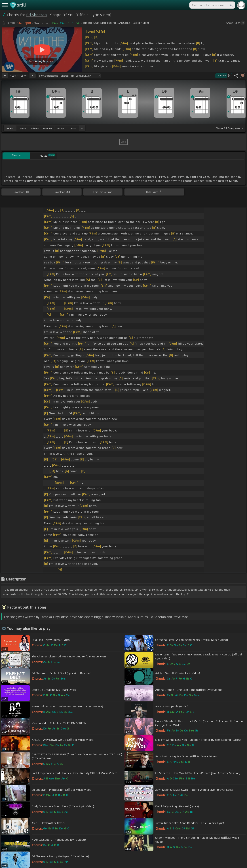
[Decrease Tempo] (5, 76)
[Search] (231, 5)
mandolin (48, 128)
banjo (61, 128)
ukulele (35, 128)
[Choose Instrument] (82, 128)
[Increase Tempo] (33, 76)
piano (23, 128)
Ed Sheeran (36, 15)
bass (73, 128)
